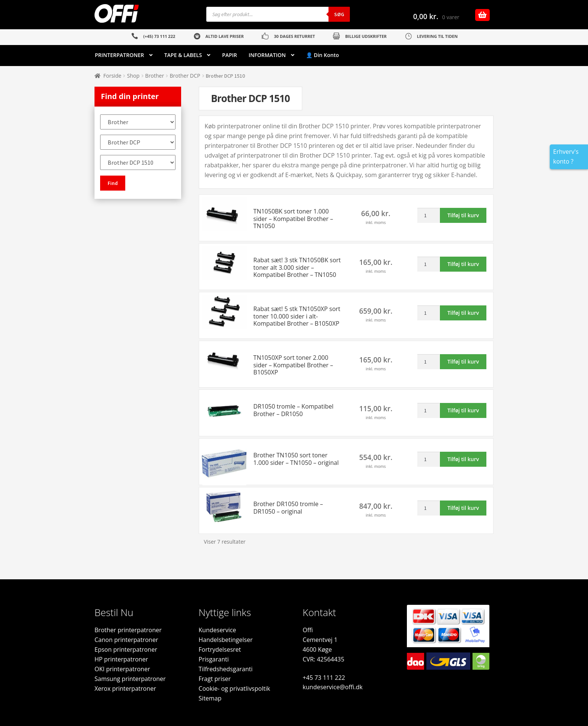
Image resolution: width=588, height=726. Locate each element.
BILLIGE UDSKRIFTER (366, 36)
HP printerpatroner (121, 659)
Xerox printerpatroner (125, 688)
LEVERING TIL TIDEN (437, 36)
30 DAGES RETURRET (294, 36)
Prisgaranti (214, 659)
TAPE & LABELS (183, 55)
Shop (133, 76)
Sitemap (210, 698)
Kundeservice (217, 630)
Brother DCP (185, 76)
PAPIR (229, 55)
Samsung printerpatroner (130, 679)
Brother (154, 76)
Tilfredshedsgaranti (226, 669)
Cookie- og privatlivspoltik (235, 688)
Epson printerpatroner (126, 649)
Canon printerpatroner (126, 640)
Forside (112, 76)
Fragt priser (215, 679)
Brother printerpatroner (128, 630)
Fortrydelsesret (220, 649)
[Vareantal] (428, 215)
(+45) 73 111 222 (159, 36)
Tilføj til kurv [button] (463, 215)
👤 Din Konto (322, 55)
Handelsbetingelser (226, 640)
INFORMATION (267, 55)
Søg (339, 14)
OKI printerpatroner (122, 669)
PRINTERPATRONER (119, 55)
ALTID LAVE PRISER (225, 36)
